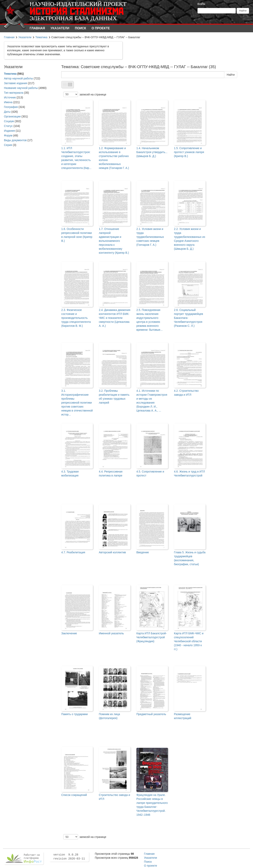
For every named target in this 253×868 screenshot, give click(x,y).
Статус (8, 126)
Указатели (60, 28)
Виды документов (15, 140)
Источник (10, 97)
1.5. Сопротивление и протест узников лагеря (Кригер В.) (189, 152)
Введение (143, 552)
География (11, 107)
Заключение (69, 633)
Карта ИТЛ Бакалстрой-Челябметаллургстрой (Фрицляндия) (152, 637)
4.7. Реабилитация (73, 552)
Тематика (41, 37)
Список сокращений (74, 795)
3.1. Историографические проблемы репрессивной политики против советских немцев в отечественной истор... (77, 403)
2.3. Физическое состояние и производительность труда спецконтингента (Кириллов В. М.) (76, 318)
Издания (9, 131)
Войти (201, 4)
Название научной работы (21, 88)
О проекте (101, 28)
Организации (12, 116)
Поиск (81, 28)
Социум (9, 121)
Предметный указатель (151, 714)
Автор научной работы (18, 78)
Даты (7, 112)
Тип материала (14, 93)
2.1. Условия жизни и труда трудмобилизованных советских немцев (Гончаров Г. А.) (150, 237)
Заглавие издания (16, 83)
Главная (37, 28)
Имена (8, 102)
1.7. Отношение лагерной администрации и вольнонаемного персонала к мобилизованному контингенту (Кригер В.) (114, 241)
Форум (8, 135)
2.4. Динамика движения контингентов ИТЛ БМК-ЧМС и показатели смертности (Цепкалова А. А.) (115, 318)
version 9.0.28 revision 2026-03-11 (69, 857)
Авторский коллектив (112, 552)
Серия (8, 145)
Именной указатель (111, 633)
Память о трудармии (75, 714)
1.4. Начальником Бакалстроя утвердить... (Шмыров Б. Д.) (152, 152)
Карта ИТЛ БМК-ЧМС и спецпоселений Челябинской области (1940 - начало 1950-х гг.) (189, 641)
